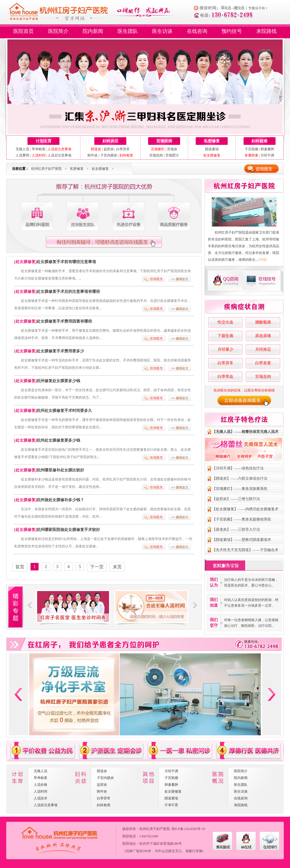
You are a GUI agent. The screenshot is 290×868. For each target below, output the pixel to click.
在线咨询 (197, 31)
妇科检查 (104, 805)
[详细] (263, 260)
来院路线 (266, 31)
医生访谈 (162, 31)
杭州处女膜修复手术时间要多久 (64, 411)
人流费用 (22, 155)
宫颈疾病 (164, 141)
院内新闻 (93, 31)
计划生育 (44, 141)
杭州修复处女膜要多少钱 (58, 381)
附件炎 (93, 155)
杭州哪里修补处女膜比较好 (60, 470)
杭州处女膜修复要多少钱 (58, 440)
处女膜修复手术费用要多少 (60, 351)
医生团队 (128, 31)
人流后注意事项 (59, 155)
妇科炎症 (110, 141)
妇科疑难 (259, 141)
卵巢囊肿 (267, 149)
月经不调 (267, 155)
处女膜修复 (100, 169)
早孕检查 (39, 149)
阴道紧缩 (212, 149)
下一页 (97, 567)
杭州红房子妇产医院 (46, 169)
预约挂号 (232, 31)
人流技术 (40, 798)
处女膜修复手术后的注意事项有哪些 (68, 292)
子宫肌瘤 (251, 149)
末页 (117, 567)
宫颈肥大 (172, 155)
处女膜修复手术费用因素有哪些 (64, 321)
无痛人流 (22, 149)
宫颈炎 (172, 149)
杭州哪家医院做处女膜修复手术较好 (68, 530)
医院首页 (24, 31)
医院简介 (58, 31)
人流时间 (40, 791)
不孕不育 (171, 805)
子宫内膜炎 (109, 155)
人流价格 (40, 785)
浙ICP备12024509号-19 (188, 829)
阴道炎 (102, 771)
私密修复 (212, 141)
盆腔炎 (109, 149)
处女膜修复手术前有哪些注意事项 (66, 262)
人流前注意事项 (46, 805)
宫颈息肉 (156, 155)
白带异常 (123, 149)
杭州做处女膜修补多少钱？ (60, 500)
